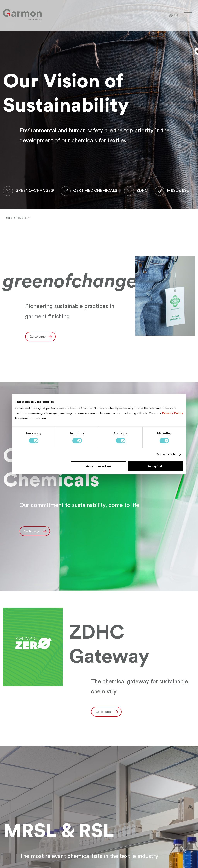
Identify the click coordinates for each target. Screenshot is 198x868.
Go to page (38, 337)
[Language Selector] (173, 15)
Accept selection (98, 466)
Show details (166, 455)
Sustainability (18, 218)
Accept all (155, 466)
